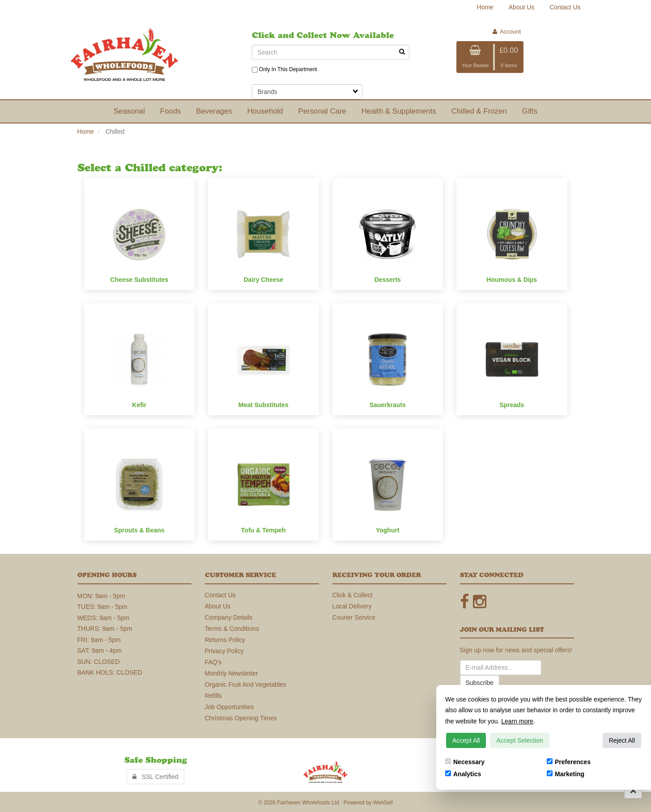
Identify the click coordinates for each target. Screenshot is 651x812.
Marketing (566, 774)
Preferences (569, 762)
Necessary (465, 762)
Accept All (466, 740)
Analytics (463, 774)
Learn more (517, 721)
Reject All (622, 740)
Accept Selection (519, 740)
